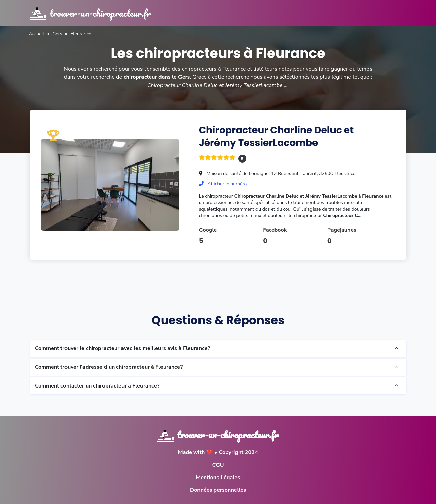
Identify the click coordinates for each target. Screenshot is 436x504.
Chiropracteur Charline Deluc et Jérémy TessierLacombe (276, 136)
